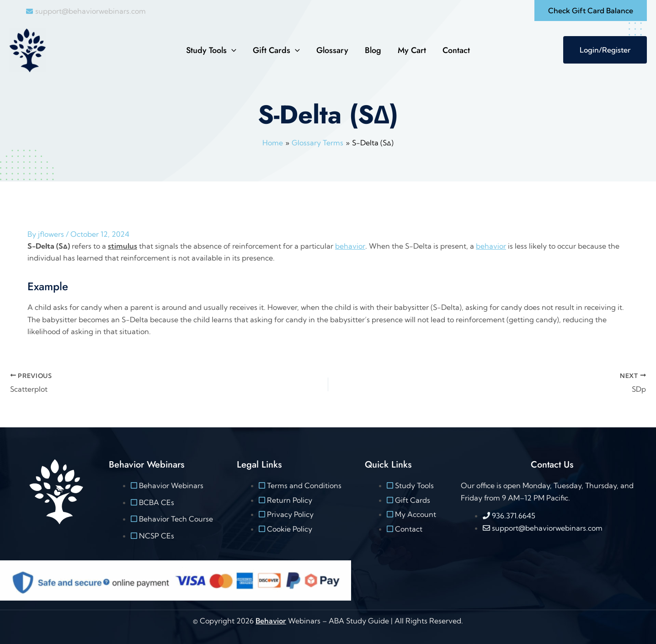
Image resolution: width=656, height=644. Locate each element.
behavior (350, 246)
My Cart (412, 50)
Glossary (332, 50)
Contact (456, 50)
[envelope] (86, 11)
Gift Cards (276, 50)
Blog (373, 50)
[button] (591, 11)
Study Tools (211, 50)
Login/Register (605, 50)
